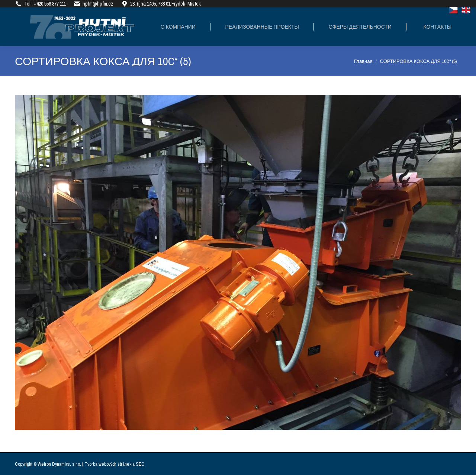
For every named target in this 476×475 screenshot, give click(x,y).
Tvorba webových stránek (108, 464)
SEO (140, 464)
